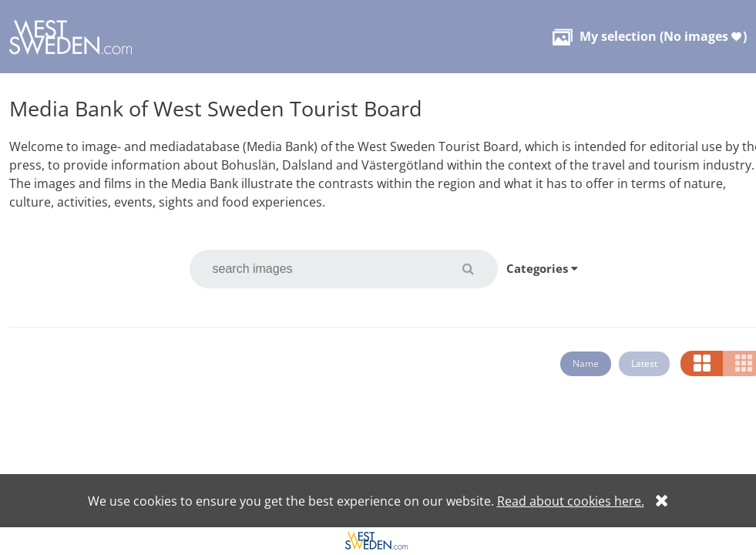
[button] (477, 268)
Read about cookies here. (571, 501)
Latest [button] (644, 363)
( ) (650, 36)
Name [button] (586, 363)
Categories (542, 268)
